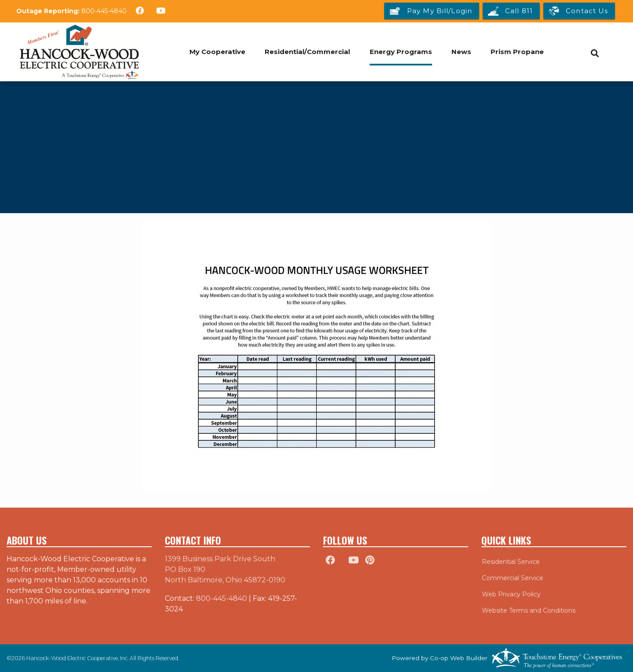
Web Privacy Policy (511, 594)
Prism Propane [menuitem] (518, 52)
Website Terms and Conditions (528, 610)
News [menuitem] (462, 52)
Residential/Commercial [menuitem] (307, 52)
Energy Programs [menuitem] (401, 52)
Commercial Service (512, 578)
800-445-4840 (104, 11)
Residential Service (510, 562)
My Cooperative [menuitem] (217, 52)
